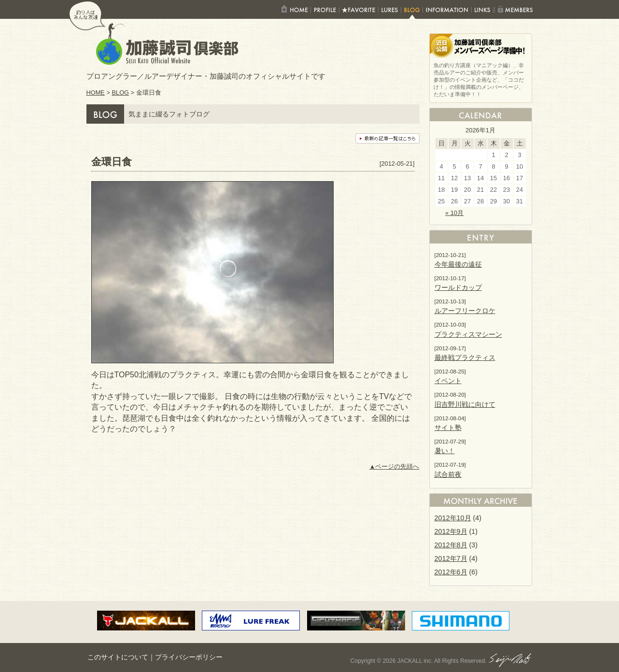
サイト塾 (448, 428)
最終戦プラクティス (465, 357)
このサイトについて (118, 657)
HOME (96, 93)
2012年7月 (451, 558)
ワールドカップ (458, 287)
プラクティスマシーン (468, 334)
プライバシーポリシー (189, 657)
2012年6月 (451, 572)
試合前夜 (448, 474)
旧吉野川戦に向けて (465, 404)
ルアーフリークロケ (465, 311)
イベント (448, 381)
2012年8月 (451, 545)
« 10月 (454, 213)
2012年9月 (451, 531)
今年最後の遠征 (458, 264)
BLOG (121, 93)
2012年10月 (453, 518)
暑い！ (445, 451)
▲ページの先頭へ (394, 466)
